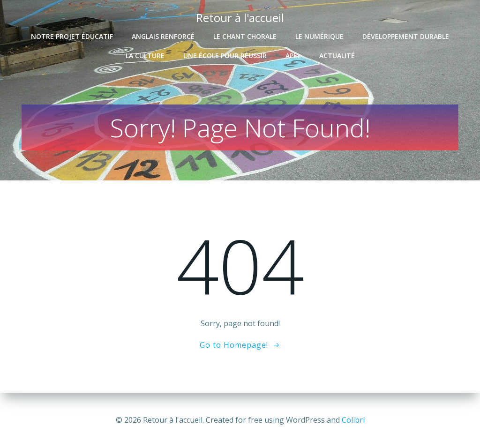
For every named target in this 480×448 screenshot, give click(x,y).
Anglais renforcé (163, 36)
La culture (145, 55)
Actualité (337, 55)
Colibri (353, 420)
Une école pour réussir (225, 55)
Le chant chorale (245, 36)
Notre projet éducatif (72, 36)
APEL (293, 55)
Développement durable (406, 36)
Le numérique (319, 36)
